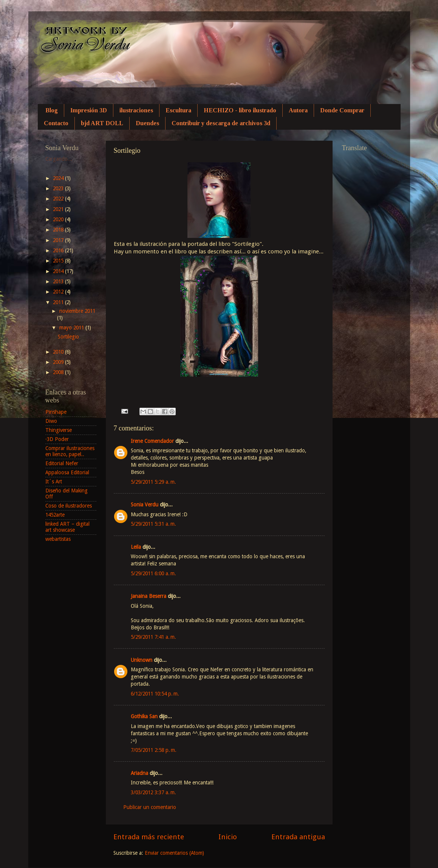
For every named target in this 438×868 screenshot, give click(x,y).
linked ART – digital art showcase (67, 527)
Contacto (56, 123)
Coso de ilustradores (69, 506)
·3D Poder (57, 439)
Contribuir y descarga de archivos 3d (221, 123)
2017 (59, 240)
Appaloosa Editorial (67, 472)
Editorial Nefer (62, 463)
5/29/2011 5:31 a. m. (153, 524)
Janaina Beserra (149, 596)
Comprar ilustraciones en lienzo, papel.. (70, 451)
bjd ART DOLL (102, 123)
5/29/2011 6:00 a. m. (153, 573)
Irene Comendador (152, 441)
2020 (59, 219)
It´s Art (54, 481)
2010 (59, 352)
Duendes (147, 123)
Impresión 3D (89, 110)
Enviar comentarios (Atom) (174, 853)
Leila (136, 547)
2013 (59, 281)
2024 (59, 178)
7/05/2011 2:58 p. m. (154, 750)
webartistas (58, 539)
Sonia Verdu (145, 505)
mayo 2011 (72, 328)
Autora (298, 110)
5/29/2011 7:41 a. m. (153, 637)
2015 (59, 261)
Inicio (228, 837)
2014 (59, 271)
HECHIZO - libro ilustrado (240, 110)
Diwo (51, 421)
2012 (59, 292)
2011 (59, 302)
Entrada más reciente (149, 837)
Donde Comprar (342, 110)
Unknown (142, 660)
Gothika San (144, 716)
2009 (59, 362)
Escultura (178, 110)
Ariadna (139, 773)
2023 (59, 188)
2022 (59, 199)
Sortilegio (68, 337)
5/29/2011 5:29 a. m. (153, 482)
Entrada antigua (298, 837)
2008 (59, 372)
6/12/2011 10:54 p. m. (155, 694)
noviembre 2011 (77, 311)
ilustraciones (136, 110)
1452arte (55, 515)
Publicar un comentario (150, 807)
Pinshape (56, 412)
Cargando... (59, 159)
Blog (52, 110)
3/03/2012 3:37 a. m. (153, 792)
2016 (59, 250)
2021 (59, 209)
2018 (59, 230)
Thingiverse (59, 430)
